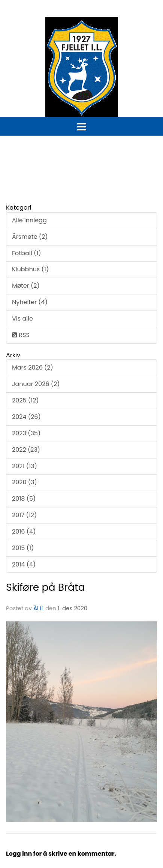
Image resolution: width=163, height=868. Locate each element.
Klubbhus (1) (30, 269)
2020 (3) (25, 482)
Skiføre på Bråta (46, 587)
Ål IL (39, 608)
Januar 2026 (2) (36, 384)
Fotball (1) (27, 253)
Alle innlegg (29, 220)
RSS (21, 335)
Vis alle (22, 319)
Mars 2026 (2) (33, 367)
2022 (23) (26, 450)
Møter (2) (26, 286)
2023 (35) (26, 433)
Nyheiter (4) (30, 302)
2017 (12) (24, 515)
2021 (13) (25, 466)
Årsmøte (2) (30, 237)
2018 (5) (24, 499)
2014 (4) (24, 564)
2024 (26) (26, 417)
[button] (81, 125)
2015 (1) (23, 548)
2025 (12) (25, 400)
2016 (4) (24, 532)
